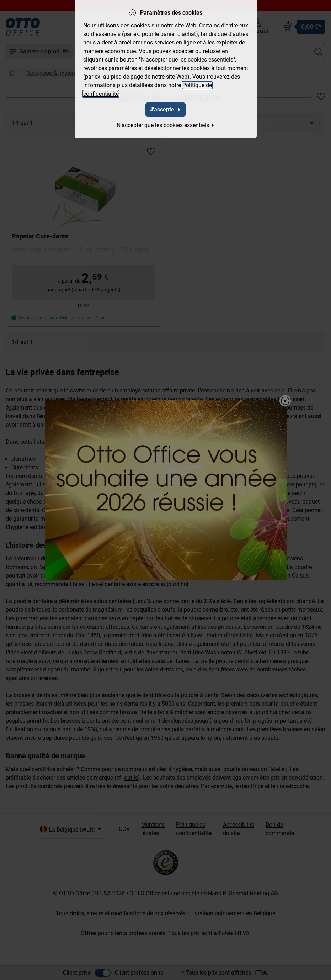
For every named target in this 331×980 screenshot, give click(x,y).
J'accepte (165, 109)
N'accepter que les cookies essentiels (166, 124)
